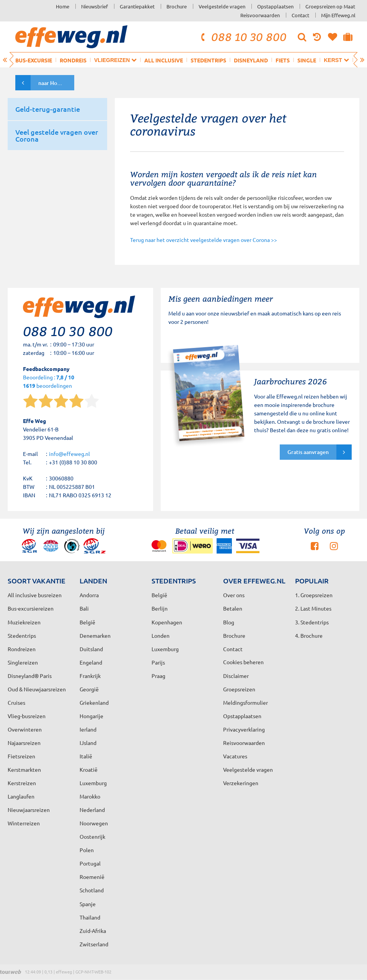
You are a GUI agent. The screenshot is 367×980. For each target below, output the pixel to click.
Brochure (177, 6)
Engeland (91, 662)
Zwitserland (94, 944)
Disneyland (251, 60)
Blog (229, 622)
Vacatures (235, 756)
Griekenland (94, 702)
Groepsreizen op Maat (330, 6)
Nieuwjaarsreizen (29, 810)
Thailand (90, 917)
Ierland (88, 729)
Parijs (158, 662)
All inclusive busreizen (35, 595)
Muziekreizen (24, 622)
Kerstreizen (22, 783)
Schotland (92, 890)
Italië (86, 756)
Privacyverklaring (244, 729)
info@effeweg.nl (69, 454)
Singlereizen (23, 662)
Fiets (283, 60)
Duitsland (91, 649)
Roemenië (92, 877)
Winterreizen (24, 823)
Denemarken (95, 635)
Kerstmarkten (24, 769)
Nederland (92, 810)
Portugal (90, 863)
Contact (300, 15)
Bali (84, 608)
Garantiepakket (137, 6)
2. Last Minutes (313, 608)
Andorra (89, 595)
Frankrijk (90, 676)
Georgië (89, 689)
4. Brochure (309, 635)
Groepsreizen (239, 689)
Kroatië (89, 769)
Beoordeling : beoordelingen (49, 382)
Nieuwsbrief (95, 6)
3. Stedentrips (312, 622)
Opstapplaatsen (275, 6)
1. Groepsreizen (314, 595)
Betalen (233, 608)
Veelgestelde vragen (222, 6)
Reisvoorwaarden (260, 15)
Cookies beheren (243, 662)
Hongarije (91, 716)
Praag (158, 676)
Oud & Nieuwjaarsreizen (37, 689)
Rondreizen (22, 649)
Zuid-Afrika (93, 931)
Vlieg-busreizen (27, 716)
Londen (161, 635)
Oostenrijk (92, 836)
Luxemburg (93, 783)
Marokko (90, 796)
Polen (87, 850)
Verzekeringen (241, 783)
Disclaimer (236, 676)
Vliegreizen (115, 60)
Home (63, 6)
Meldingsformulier (245, 702)
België (87, 622)
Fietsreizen (21, 756)
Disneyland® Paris (30, 676)
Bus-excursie (34, 60)
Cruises (16, 702)
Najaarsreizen (24, 743)
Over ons (234, 595)
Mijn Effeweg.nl (338, 15)
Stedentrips (208, 60)
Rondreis (73, 60)
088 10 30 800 (243, 37)
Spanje (88, 904)
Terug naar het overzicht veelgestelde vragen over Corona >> (204, 240)
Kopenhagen (167, 622)
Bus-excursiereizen (31, 608)
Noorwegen (94, 823)
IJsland (88, 743)
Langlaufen (21, 796)
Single (307, 60)
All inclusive (164, 60)
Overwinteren (25, 729)
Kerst (336, 60)
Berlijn (160, 608)
